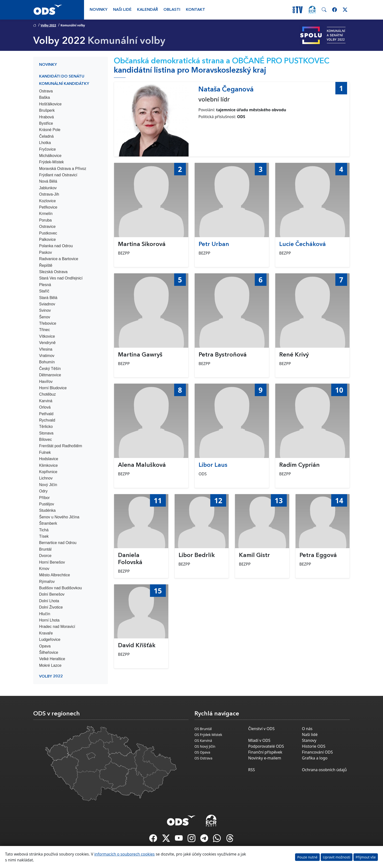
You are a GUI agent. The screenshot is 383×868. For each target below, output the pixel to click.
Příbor (44, 498)
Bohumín (47, 362)
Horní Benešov (52, 562)
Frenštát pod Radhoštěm (61, 446)
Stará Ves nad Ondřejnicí (61, 278)
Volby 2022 (48, 25)
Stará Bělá (48, 298)
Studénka (47, 510)
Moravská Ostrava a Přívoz (63, 169)
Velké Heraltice (52, 659)
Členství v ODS (261, 729)
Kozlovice (47, 201)
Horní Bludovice (53, 388)
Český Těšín (50, 369)
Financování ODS (317, 752)
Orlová (45, 407)
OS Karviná (203, 740)
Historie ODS (314, 746)
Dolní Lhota (49, 601)
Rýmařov (47, 582)
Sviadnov (47, 304)
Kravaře (46, 633)
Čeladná (46, 136)
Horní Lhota (49, 620)
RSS (252, 770)
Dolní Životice (51, 607)
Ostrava (46, 91)
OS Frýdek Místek (208, 735)
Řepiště (46, 265)
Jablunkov (48, 188)
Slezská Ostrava (53, 272)
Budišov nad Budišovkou (60, 588)
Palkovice (47, 239)
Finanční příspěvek (265, 752)
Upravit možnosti (337, 857)
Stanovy (309, 740)
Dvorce (45, 556)
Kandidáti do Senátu (62, 77)
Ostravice (47, 227)
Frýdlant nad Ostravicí (58, 175)
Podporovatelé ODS (266, 746)
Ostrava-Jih (49, 194)
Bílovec (45, 440)
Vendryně (47, 343)
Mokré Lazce (50, 665)
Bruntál (45, 549)
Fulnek (45, 452)
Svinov (45, 310)
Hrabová (46, 117)
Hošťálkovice (50, 104)
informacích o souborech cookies (124, 854)
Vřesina (46, 349)
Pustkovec (48, 233)
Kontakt (196, 10)
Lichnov (46, 478)
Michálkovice (50, 156)
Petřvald (46, 414)
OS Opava (202, 752)
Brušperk (47, 110)
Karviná (46, 401)
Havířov (46, 382)
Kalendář (148, 10)
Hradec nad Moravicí (57, 627)
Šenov (45, 317)
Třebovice (48, 323)
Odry (43, 491)
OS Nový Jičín (205, 746)
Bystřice (46, 123)
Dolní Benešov (52, 594)
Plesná (45, 285)
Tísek (44, 536)
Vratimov (47, 356)
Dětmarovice (50, 375)
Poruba (45, 220)
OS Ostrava (203, 758)
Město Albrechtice (54, 575)
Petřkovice (48, 207)
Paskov (45, 252)
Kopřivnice (48, 472)
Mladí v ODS (259, 740)
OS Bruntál (203, 729)
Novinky (99, 10)
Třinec (44, 330)
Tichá (44, 530)
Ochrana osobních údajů (324, 770)
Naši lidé (122, 10)
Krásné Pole (50, 130)
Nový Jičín (48, 485)
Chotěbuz (48, 394)
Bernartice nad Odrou (58, 543)
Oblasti (172, 10)
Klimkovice (48, 465)
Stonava (46, 433)
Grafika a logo (315, 758)
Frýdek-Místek (51, 162)
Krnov (44, 569)
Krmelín (46, 214)
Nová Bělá (48, 181)
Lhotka (45, 143)
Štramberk (48, 523)
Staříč (44, 291)
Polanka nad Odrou (56, 246)
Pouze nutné (307, 857)
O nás (307, 729)
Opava (45, 646)
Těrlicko (46, 427)
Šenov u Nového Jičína (59, 517)
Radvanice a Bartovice (59, 259)
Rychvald (47, 420)
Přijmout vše (366, 857)
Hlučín (45, 614)
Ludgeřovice (50, 640)
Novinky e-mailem (265, 758)
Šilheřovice (49, 652)
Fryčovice (47, 149)
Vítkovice (47, 336)
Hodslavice (49, 459)
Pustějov (47, 504)
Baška (44, 97)
